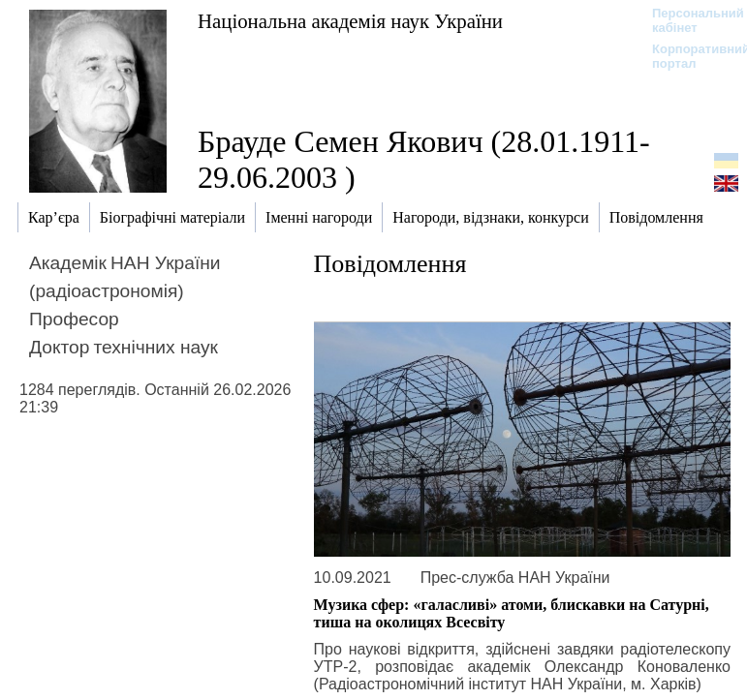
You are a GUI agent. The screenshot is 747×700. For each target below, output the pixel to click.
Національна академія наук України (350, 21)
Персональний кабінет (688, 20)
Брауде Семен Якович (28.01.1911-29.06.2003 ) (424, 159)
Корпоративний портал (688, 56)
